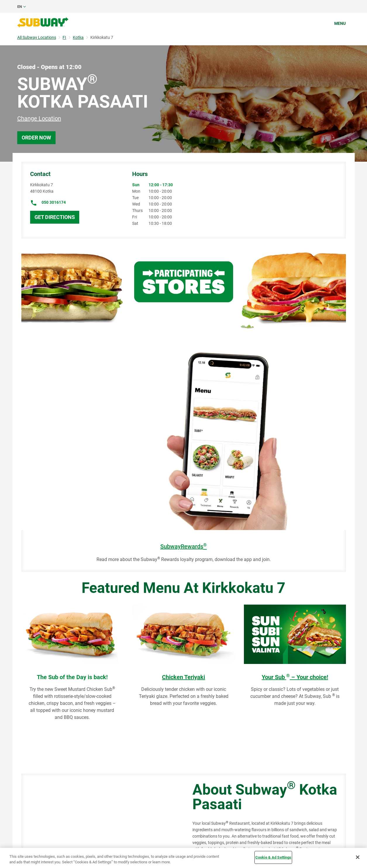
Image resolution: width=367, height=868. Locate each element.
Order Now (36, 138)
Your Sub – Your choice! (295, 677)
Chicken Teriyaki (183, 677)
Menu (340, 23)
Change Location (39, 118)
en (20, 7)
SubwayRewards (183, 547)
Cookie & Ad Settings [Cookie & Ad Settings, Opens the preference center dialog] (273, 857)
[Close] (358, 857)
